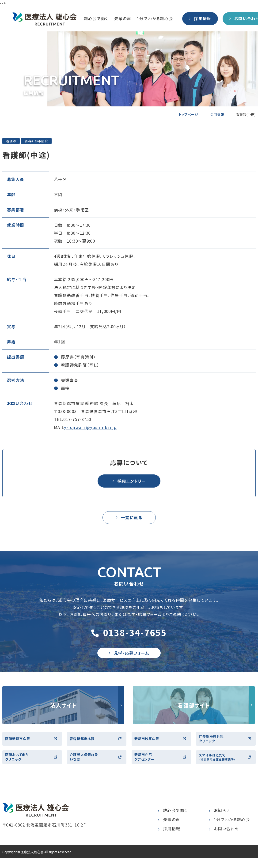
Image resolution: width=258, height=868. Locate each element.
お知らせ (219, 820)
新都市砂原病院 (162, 745)
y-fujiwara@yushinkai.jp (90, 427)
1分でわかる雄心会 (155, 18)
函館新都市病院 (33, 745)
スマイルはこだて (226, 766)
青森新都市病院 (97, 745)
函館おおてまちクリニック (33, 766)
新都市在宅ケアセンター (162, 766)
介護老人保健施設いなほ (97, 766)
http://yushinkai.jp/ (63, 710)
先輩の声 (123, 18)
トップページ (189, 114)
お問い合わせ (224, 839)
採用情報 (217, 114)
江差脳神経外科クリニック (226, 745)
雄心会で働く (96, 18)
